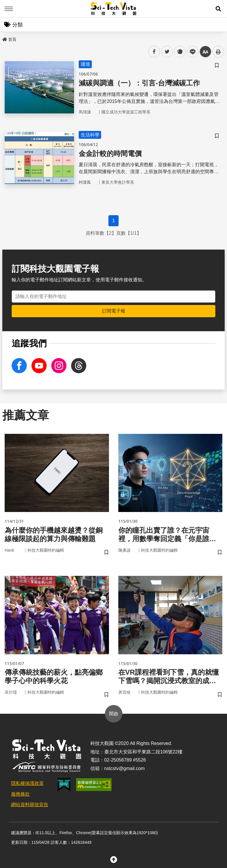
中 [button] (205, 52)
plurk (179, 52)
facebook (154, 52)
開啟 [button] (114, 714)
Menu (9, 9)
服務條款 (20, 794)
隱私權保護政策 (27, 783)
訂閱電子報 (114, 311)
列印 (218, 52)
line (191, 52)
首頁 (9, 39)
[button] (218, 9)
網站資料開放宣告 (30, 805)
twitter (167, 52)
